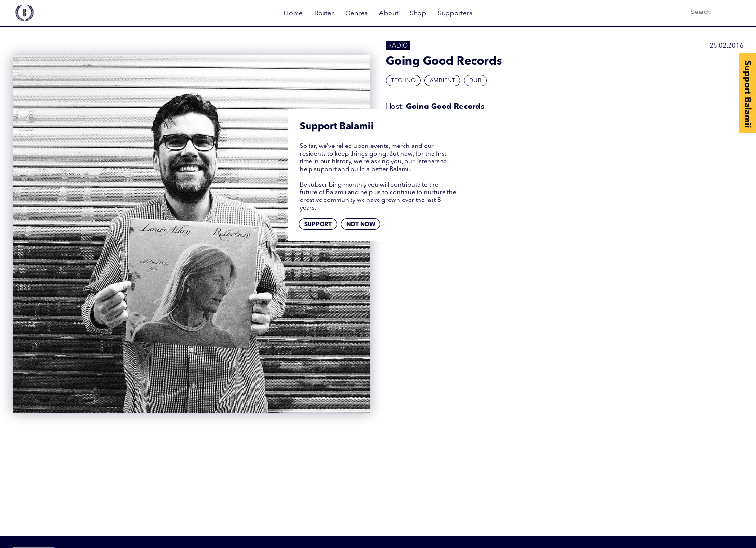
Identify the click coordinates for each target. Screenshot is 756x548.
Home (293, 13)
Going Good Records (445, 107)
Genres (356, 13)
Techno (403, 81)
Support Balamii (747, 94)
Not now (361, 225)
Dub (475, 81)
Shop (418, 13)
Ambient (442, 81)
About (389, 13)
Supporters (455, 13)
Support (318, 225)
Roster (324, 13)
